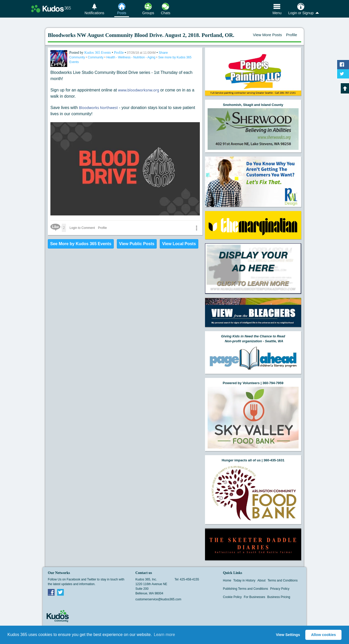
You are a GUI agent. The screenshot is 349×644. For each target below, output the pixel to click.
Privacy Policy (280, 589)
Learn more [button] (164, 635)
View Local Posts (179, 244)
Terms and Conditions (283, 580)
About (261, 580)
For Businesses (255, 597)
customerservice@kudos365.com (158, 599)
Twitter (60, 592)
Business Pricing (279, 597)
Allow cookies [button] (323, 635)
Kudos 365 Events (98, 53)
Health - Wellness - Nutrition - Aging (131, 57)
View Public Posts (137, 244)
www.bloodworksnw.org (139, 90)
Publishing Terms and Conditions (245, 589)
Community (78, 57)
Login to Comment (82, 228)
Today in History (244, 580)
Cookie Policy (232, 597)
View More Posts (267, 35)
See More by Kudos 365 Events (81, 244)
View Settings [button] (288, 635)
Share (163, 53)
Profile (291, 35)
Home (227, 580)
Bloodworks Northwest (98, 108)
